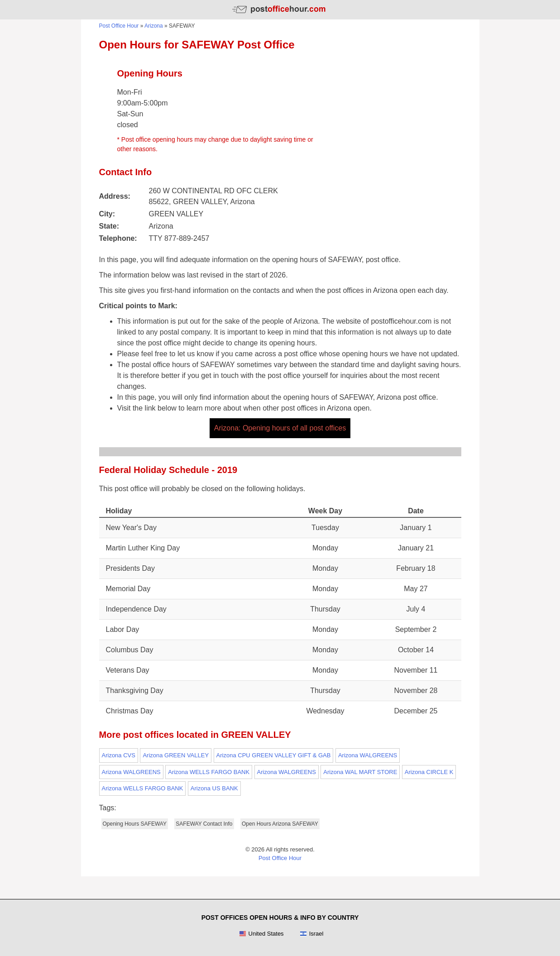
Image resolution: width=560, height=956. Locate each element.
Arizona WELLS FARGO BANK (209, 772)
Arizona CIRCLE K (429, 772)
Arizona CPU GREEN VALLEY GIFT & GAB (274, 755)
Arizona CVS (119, 755)
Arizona (154, 26)
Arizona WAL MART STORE (360, 772)
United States (261, 934)
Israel (312, 934)
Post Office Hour (119, 26)
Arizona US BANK (214, 788)
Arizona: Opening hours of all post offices (280, 428)
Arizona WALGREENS (368, 755)
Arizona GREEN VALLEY (176, 755)
